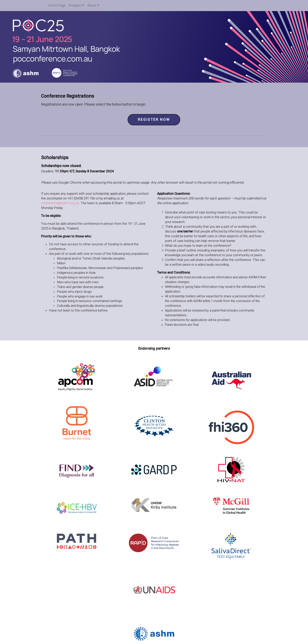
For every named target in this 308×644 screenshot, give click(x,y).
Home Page (57, 5)
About (92, 5)
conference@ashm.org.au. (61, 203)
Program (75, 5)
